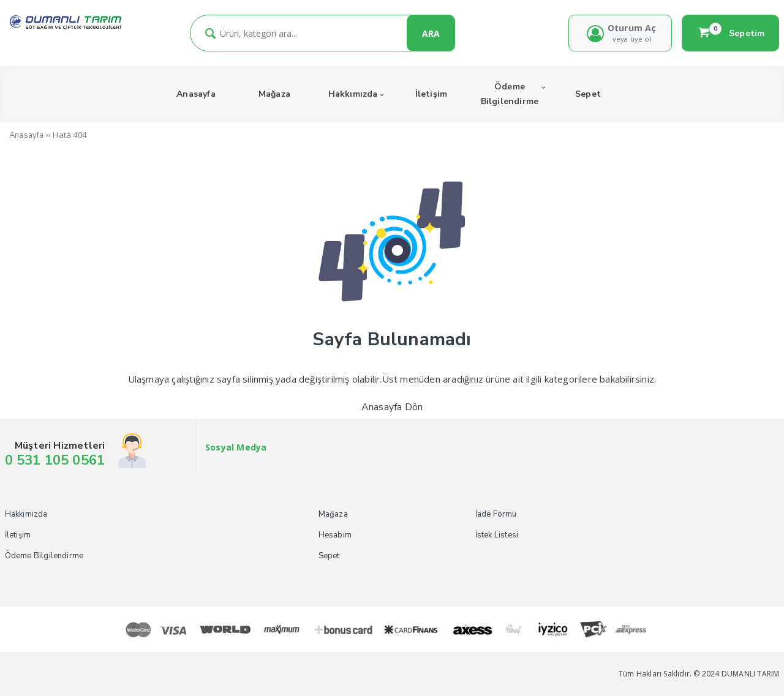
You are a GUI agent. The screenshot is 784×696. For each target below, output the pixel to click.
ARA (431, 33)
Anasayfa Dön (392, 407)
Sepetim (731, 33)
